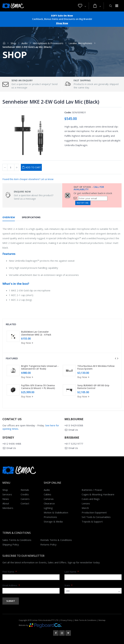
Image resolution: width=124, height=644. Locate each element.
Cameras (49, 499)
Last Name (72, 572)
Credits (25, 494)
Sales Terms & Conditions (17, 540)
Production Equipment (94, 512)
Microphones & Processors (48, 43)
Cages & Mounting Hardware (98, 494)
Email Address (11, 585)
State (69, 585)
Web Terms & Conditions (85, 620)
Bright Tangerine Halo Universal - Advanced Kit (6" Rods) (40, 367)
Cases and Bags (91, 499)
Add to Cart (33, 167)
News (6, 499)
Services (7, 494)
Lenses (86, 503)
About (6, 503)
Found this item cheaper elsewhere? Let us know (28, 179)
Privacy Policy (67, 620)
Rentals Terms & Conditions (56, 540)
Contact (25, 503)
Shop (13, 43)
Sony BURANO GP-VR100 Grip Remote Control (93, 387)
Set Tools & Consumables (96, 517)
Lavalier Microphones (80, 43)
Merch (85, 508)
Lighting (48, 508)
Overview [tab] (9, 217)
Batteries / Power (92, 490)
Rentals (25, 490)
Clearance (49, 503)
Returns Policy (48, 544)
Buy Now (28, 343)
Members (8, 508)
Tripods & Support (92, 522)
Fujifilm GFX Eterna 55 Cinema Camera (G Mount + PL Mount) (38, 387)
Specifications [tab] (31, 217)
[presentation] (115, 358)
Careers (25, 499)
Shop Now (62, 23)
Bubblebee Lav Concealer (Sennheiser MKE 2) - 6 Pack (36, 333)
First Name (10, 572)
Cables (47, 494)
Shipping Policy (11, 544)
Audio (25, 43)
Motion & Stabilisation (56, 512)
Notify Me (83, 203)
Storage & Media (53, 522)
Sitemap (102, 620)
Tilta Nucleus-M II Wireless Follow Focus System (96, 367)
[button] (82, 6)
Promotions (50, 517)
